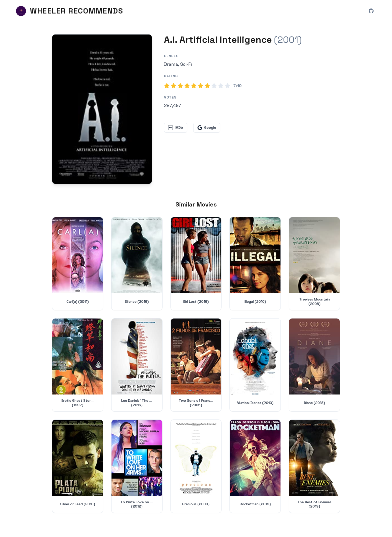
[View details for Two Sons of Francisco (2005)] (196, 365)
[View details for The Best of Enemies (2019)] (314, 466)
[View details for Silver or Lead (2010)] (78, 466)
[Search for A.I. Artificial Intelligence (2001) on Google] (102, 109)
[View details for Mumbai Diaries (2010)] (255, 365)
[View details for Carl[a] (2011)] (78, 264)
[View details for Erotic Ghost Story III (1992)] (78, 365)
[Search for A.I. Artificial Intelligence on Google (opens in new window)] (207, 128)
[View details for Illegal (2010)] (255, 264)
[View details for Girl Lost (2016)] (196, 264)
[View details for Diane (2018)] (314, 365)
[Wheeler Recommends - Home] (69, 11)
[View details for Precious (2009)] (196, 466)
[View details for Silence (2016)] (137, 264)
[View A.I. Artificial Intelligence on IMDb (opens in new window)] (176, 128)
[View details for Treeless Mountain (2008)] (314, 264)
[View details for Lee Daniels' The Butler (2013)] (137, 365)
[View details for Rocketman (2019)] (255, 466)
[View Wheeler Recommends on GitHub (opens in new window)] (371, 11)
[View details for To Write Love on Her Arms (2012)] (137, 466)
